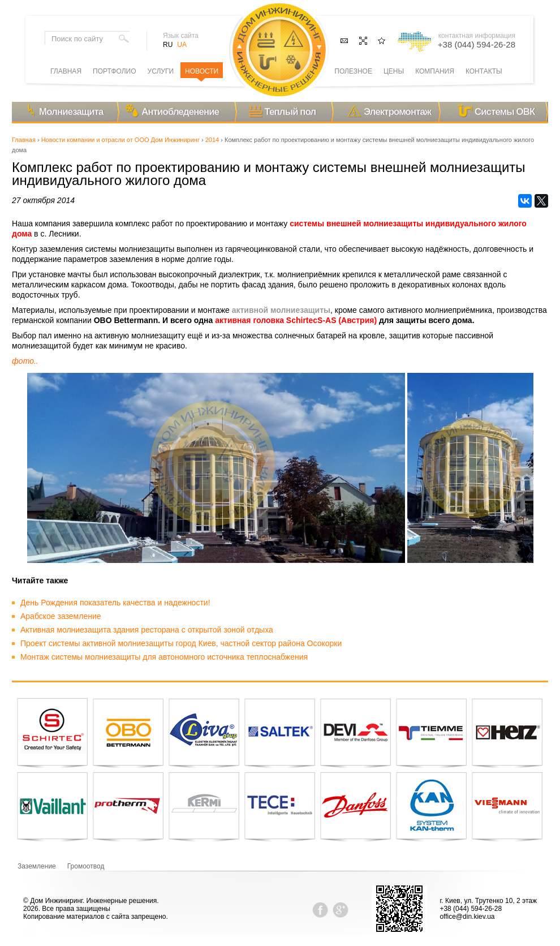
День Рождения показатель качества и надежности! (115, 603)
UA (182, 45)
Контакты (484, 71)
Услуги (161, 71)
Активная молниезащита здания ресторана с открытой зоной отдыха (147, 630)
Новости (202, 71)
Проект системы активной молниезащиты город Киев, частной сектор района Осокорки (181, 643)
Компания (435, 71)
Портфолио (115, 71)
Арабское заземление (61, 616)
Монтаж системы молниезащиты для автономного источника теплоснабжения (164, 657)
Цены (394, 71)
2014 (212, 140)
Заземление (37, 866)
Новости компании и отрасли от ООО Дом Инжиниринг (120, 140)
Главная (24, 140)
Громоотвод (86, 866)
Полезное (353, 71)
